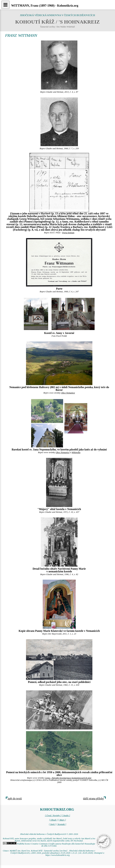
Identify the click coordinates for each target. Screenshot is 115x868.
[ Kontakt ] (61, 824)
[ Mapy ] (62, 820)
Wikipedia (76, 452)
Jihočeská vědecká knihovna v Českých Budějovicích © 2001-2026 (49, 834)
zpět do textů (15, 798)
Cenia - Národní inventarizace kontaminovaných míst (68, 778)
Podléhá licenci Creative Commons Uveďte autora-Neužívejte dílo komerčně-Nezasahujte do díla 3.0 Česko (49, 845)
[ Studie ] (66, 816)
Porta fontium (68, 233)
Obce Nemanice (68, 393)
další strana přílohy (93, 798)
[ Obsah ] (53, 820)
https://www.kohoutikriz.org (57, 855)
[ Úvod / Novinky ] (53, 816)
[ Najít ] (52, 824)
